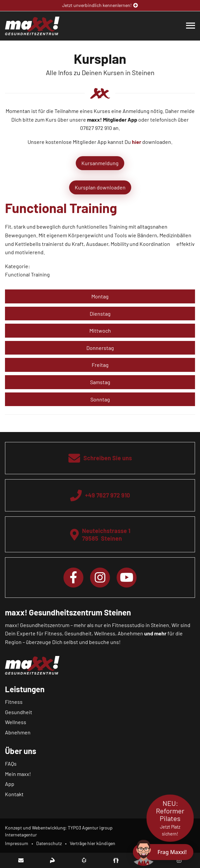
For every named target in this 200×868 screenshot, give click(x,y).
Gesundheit (19, 712)
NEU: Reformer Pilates (170, 818)
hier (137, 142)
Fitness (14, 702)
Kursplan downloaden (100, 187)
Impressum (17, 843)
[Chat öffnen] (163, 852)
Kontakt (14, 794)
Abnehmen (18, 732)
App (10, 784)
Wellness (16, 722)
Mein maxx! (18, 774)
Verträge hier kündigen (93, 843)
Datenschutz (49, 843)
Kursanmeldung (100, 163)
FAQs (11, 763)
